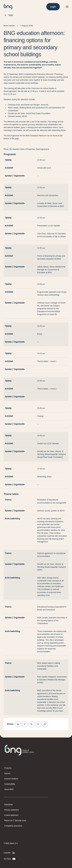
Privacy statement (12, 810)
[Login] (53, 7)
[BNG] (8, 7)
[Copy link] (45, 724)
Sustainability (10, 784)
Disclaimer (9, 805)
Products (8, 768)
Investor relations (11, 779)
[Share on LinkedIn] (18, 724)
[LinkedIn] (10, 853)
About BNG (9, 789)
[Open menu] (67, 7)
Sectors (7, 773)
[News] (8, 15)
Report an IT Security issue (15, 821)
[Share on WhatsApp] (38, 724)
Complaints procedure (13, 826)
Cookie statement (11, 815)
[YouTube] (10, 859)
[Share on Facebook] (25, 724)
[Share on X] (31, 724)
